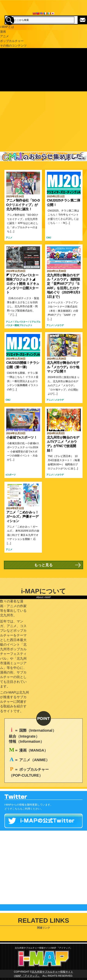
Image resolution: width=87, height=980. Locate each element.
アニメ (9, 238)
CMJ (49, 238)
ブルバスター (21, 322)
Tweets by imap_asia (12, 833)
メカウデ (59, 325)
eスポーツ (11, 475)
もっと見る (43, 565)
